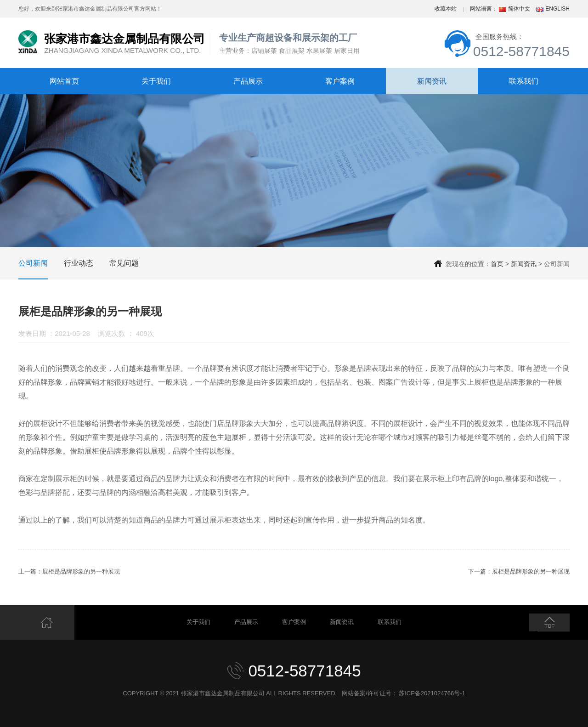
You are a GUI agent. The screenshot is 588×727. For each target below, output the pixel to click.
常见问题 (124, 263)
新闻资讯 (432, 81)
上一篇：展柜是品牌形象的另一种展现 (69, 571)
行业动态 (79, 263)
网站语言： (484, 9)
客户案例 (340, 81)
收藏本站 (446, 9)
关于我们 (156, 81)
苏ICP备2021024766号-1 (432, 693)
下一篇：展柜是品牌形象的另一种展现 (519, 571)
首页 (497, 264)
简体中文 (519, 9)
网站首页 (64, 81)
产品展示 (248, 81)
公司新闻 (33, 263)
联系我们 (524, 81)
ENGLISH (557, 9)
